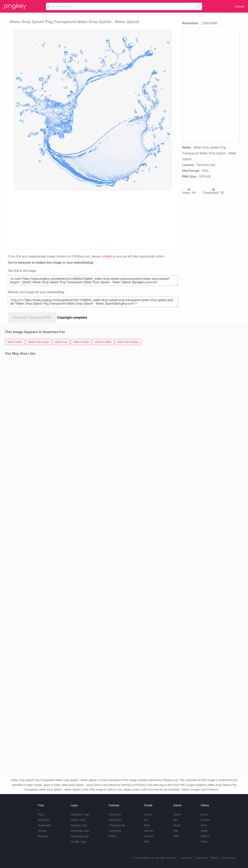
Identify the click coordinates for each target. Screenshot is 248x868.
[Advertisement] (93, 220)
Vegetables (44, 825)
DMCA (214, 858)
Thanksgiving (117, 825)
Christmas (115, 814)
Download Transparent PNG (32, 318)
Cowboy (149, 836)
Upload (239, 6)
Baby (147, 825)
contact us (109, 256)
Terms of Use (229, 858)
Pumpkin (43, 836)
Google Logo (78, 842)
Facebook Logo (80, 831)
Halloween (115, 820)
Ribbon (205, 836)
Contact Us (201, 858)
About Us (187, 858)
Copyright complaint (72, 318)
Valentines (115, 831)
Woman (149, 831)
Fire (176, 820)
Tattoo (204, 842)
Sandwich (44, 820)
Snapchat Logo (80, 836)
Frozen (148, 814)
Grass (177, 825)
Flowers (205, 820)
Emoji (204, 814)
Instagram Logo (80, 814)
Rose (204, 825)
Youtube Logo (79, 825)
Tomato (42, 831)
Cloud (177, 814)
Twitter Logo (78, 820)
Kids (147, 842)
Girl (146, 820)
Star (176, 831)
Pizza (41, 814)
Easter (113, 836)
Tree (176, 836)
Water (204, 831)
